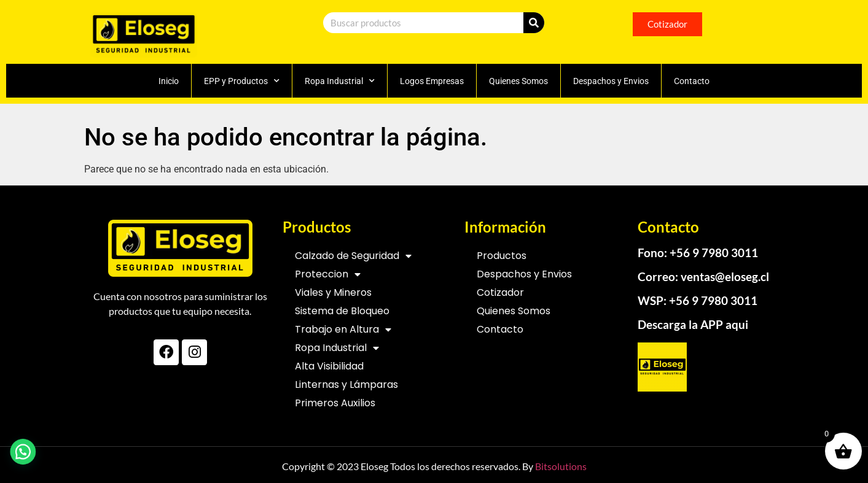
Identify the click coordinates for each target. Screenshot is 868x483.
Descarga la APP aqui (693, 324)
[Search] (534, 23)
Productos (502, 256)
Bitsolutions (561, 466)
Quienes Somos (518, 81)
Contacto (692, 81)
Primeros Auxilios (335, 403)
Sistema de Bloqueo (342, 311)
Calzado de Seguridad (353, 256)
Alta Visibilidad (329, 366)
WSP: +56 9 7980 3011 (698, 300)
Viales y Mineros (333, 292)
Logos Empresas (432, 81)
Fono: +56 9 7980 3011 (698, 253)
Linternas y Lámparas (346, 384)
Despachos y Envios (611, 81)
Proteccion (328, 274)
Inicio (169, 81)
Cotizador (500, 292)
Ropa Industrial (340, 81)
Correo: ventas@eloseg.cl (703, 276)
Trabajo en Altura (343, 330)
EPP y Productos (242, 81)
